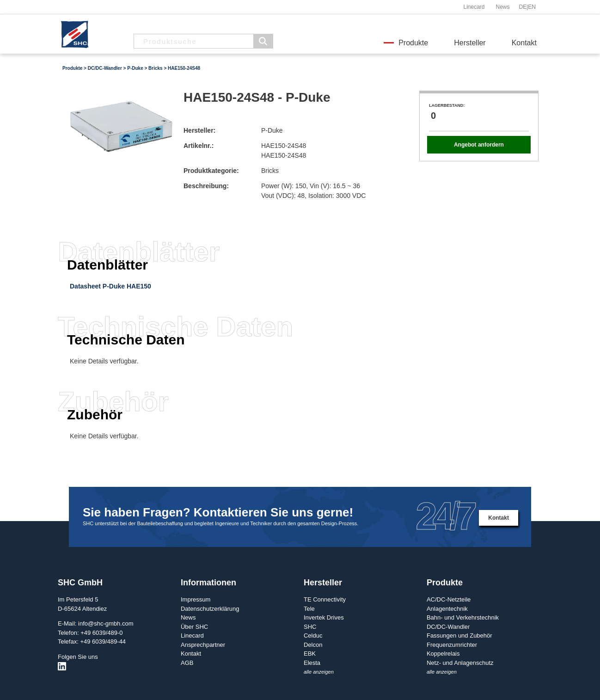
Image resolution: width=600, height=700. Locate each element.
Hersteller (470, 43)
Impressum (196, 599)
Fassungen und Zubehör (459, 636)
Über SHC (194, 627)
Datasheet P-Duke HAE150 (110, 286)
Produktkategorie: (211, 171)
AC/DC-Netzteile (449, 599)
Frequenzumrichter (452, 645)
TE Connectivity (325, 599)
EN (532, 7)
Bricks (156, 68)
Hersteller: (199, 130)
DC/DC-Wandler (105, 68)
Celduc (313, 636)
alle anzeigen (319, 672)
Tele (309, 609)
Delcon (313, 645)
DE (523, 7)
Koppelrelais (443, 654)
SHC (310, 627)
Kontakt (524, 43)
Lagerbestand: (447, 105)
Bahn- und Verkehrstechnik (463, 617)
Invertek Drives (324, 617)
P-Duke (135, 68)
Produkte (413, 43)
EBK (310, 654)
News (502, 7)
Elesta (312, 663)
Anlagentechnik (447, 609)
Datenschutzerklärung (210, 609)
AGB (187, 663)
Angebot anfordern (479, 145)
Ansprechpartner (203, 645)
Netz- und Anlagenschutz (460, 663)
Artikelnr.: (199, 146)
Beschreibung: (206, 186)
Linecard (474, 7)
